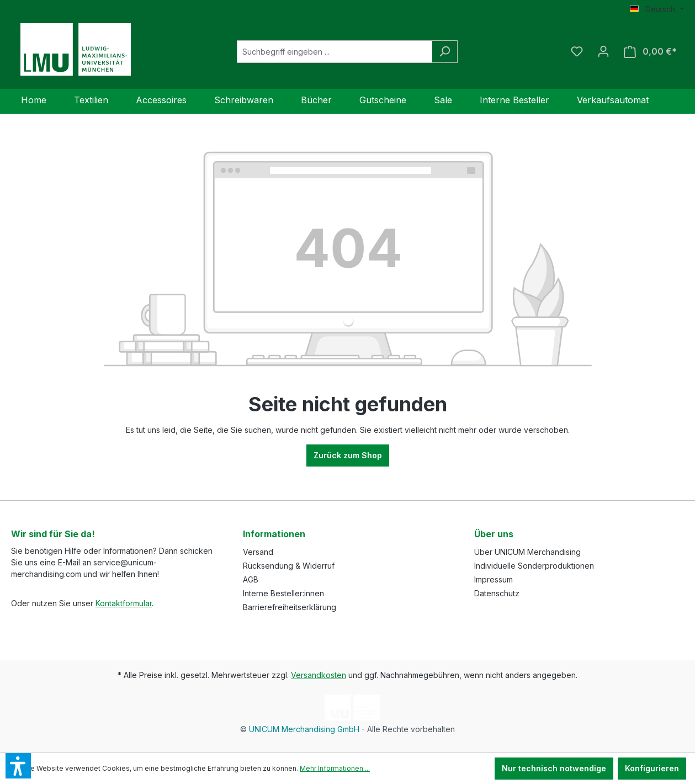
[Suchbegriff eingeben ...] (335, 52)
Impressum (494, 579)
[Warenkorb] (650, 52)
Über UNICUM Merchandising (527, 552)
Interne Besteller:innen (283, 593)
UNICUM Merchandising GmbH (304, 729)
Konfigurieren (652, 768)
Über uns (494, 534)
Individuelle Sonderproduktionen (534, 566)
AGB (251, 579)
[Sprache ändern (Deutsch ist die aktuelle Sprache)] (657, 9)
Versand (258, 552)
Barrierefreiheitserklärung (290, 607)
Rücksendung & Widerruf (289, 566)
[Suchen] (445, 52)
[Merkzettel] (577, 51)
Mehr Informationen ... (335, 768)
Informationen (274, 534)
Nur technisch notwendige (554, 768)
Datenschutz (497, 593)
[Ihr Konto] (603, 51)
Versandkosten (319, 675)
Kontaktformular (124, 603)
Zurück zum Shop (348, 455)
